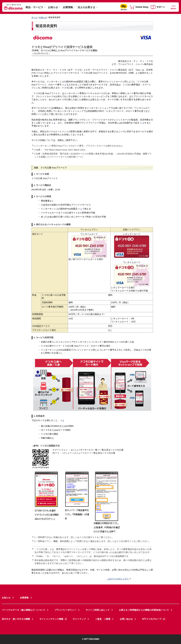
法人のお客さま (86, 7)
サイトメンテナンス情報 (53, 619)
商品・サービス (34, 7)
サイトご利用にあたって (98, 610)
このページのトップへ (118, 579)
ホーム (34, 17)
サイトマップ (79, 619)
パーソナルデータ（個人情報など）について (24, 610)
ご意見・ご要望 (103, 619)
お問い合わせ (126, 619)
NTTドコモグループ (154, 619)
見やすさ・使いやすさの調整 (16, 619)
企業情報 (68, 7)
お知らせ (53, 7)
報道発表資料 (46, 26)
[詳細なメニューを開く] (174, 7)
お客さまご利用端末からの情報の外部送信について (144, 610)
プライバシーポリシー (65, 610)
